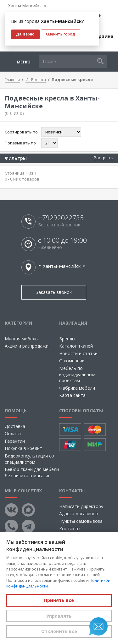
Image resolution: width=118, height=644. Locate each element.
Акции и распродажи (27, 346)
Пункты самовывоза (81, 521)
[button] (100, 61)
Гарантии (15, 441)
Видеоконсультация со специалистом (29, 459)
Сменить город (61, 34)
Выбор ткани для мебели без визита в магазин (32, 472)
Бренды (67, 339)
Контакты (70, 529)
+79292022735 (61, 218)
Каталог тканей (76, 346)
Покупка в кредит (23, 448)
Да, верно (25, 34)
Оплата (13, 433)
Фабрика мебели (77, 388)
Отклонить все (59, 631)
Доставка (15, 426)
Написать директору (81, 506)
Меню (24, 62)
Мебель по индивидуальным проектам (77, 374)
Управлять (59, 616)
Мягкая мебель (21, 339)
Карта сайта (72, 395)
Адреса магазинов (79, 514)
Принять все (59, 600)
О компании (72, 361)
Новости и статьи (78, 353)
